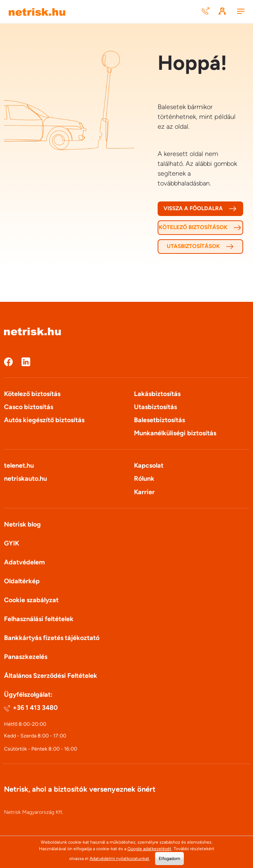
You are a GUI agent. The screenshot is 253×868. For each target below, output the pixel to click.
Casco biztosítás (29, 407)
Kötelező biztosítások (200, 228)
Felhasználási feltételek (39, 619)
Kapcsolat (149, 465)
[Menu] (241, 12)
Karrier (144, 492)
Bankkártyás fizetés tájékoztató (52, 638)
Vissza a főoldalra (200, 209)
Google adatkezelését (149, 849)
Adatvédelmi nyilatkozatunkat (119, 859)
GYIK (12, 543)
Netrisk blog (22, 524)
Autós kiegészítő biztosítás (44, 420)
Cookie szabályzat (31, 600)
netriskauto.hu (25, 479)
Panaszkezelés (26, 657)
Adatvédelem (24, 562)
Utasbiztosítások (200, 247)
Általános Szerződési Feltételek (51, 676)
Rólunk (144, 479)
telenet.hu (19, 465)
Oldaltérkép (22, 581)
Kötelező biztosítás (32, 394)
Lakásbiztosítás (157, 394)
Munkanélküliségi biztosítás (175, 433)
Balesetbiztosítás (159, 420)
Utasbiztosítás (155, 407)
